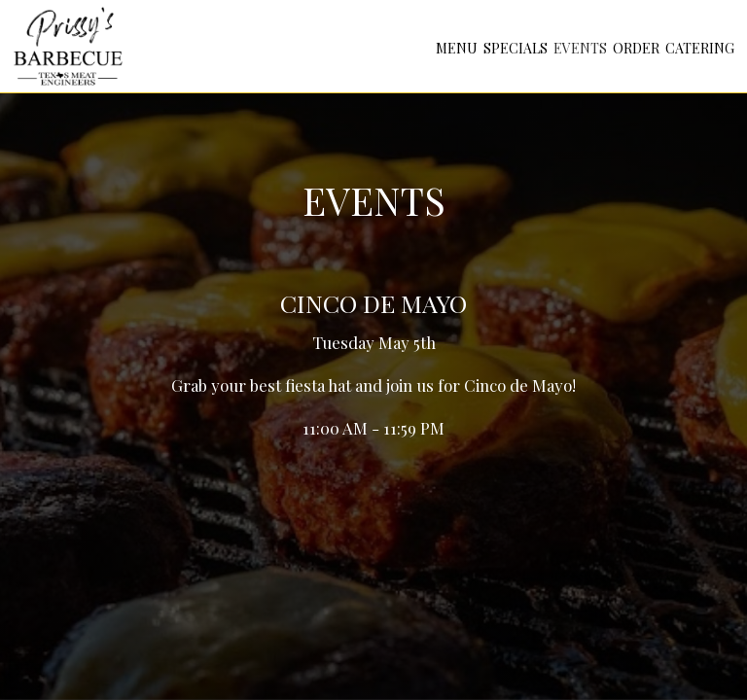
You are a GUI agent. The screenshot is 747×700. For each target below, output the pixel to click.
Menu (457, 48)
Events (580, 48)
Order (636, 48)
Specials (516, 48)
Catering (700, 48)
